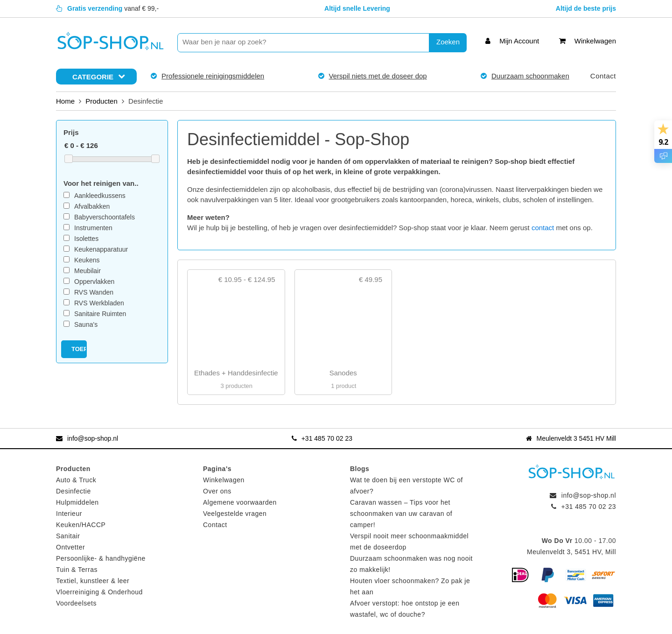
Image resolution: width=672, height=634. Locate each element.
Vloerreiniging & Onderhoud (99, 592)
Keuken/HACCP (81, 525)
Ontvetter (70, 547)
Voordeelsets (76, 603)
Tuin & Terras (77, 570)
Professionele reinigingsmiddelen (213, 76)
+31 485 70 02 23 (322, 438)
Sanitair (68, 536)
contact (543, 228)
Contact (603, 76)
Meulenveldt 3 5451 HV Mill (571, 438)
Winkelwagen (224, 480)
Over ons (217, 491)
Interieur (69, 514)
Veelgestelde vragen (235, 514)
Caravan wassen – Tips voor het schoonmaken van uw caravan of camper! (401, 514)
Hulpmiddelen (77, 502)
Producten (101, 101)
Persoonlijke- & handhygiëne (101, 558)
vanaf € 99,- (107, 8)
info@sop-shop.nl (87, 438)
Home (65, 101)
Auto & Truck (76, 480)
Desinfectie (73, 491)
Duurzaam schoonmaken (530, 76)
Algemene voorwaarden (240, 502)
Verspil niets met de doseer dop (378, 76)
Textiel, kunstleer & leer (93, 581)
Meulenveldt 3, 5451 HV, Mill (571, 552)
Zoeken (448, 42)
